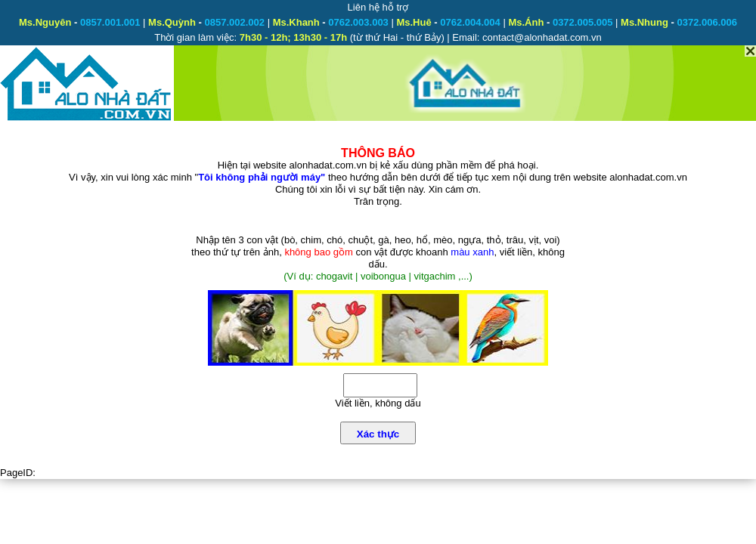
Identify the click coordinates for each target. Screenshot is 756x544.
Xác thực (378, 434)
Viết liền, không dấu (378, 403)
